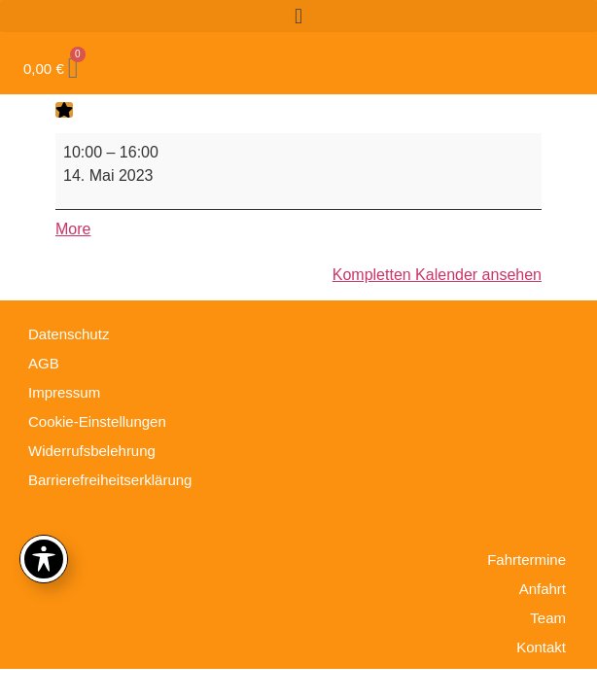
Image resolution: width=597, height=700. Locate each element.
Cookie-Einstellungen (97, 421)
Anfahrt (543, 589)
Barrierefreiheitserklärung (110, 480)
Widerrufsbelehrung (92, 451)
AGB (44, 363)
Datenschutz (69, 334)
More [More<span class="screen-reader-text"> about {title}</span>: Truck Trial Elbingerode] (73, 229)
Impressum (64, 392)
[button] (298, 16)
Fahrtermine (527, 560)
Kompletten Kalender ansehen (437, 275)
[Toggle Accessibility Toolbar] (44, 559)
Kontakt (541, 647)
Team (548, 618)
